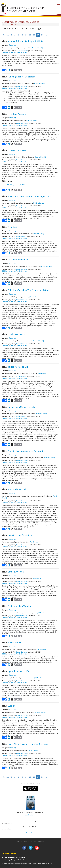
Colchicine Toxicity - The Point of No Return (28, 290)
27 (38, 35)
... (15, 35)
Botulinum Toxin (16, 572)
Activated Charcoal (17, 489)
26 (34, 35)
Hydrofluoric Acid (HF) (18, 671)
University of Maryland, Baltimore (14, 857)
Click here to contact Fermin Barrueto (14, 53)
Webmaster (27, 842)
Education (5, 25)
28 (42, 35)
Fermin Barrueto (22, 51)
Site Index (34, 842)
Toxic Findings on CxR (18, 367)
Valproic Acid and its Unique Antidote (25, 41)
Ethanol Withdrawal (17, 150)
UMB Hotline (41, 842)
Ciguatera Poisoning (17, 114)
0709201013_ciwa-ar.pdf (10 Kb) (16, 185)
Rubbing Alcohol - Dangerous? (22, 77)
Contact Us (19, 842)
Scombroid (13, 227)
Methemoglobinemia (18, 260)
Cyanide (12, 706)
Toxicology (13, 45)
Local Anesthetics (16, 334)
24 (26, 35)
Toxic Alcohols (15, 643)
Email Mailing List (31, 815)
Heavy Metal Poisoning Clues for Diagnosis (28, 744)
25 (30, 35)
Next (47, 35)
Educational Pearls (17, 25)
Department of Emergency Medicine (21, 22)
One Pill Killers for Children (20, 535)
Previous (6, 35)
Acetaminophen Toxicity (19, 606)
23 (22, 35)
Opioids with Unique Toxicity (21, 407)
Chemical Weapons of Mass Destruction (26, 451)
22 (18, 35)
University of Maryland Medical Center (16, 860)
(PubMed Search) (37, 48)
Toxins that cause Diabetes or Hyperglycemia (29, 196)
